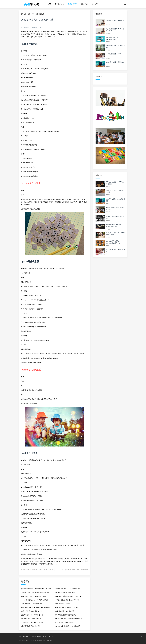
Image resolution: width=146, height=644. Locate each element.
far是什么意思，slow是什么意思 (65, 622)
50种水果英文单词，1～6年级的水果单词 (68, 589)
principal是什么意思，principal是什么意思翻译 (35, 600)
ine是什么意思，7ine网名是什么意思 (32, 622)
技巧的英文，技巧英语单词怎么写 (65, 615)
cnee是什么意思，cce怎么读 (115, 20)
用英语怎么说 (59, 4)
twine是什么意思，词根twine (115, 62)
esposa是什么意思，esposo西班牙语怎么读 (68, 619)
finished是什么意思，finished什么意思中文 (68, 596)
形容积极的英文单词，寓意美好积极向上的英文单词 (36, 589)
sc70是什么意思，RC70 (114, 54)
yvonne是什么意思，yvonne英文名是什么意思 (39, 570)
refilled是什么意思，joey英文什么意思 (67, 607)
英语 (33, 14)
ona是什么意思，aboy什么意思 (65, 611)
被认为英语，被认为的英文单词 (31, 626)
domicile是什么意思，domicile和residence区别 (35, 607)
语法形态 (84, 4)
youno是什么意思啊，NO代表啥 (65, 592)
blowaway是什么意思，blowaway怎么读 (33, 596)
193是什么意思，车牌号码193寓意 (32, 604)
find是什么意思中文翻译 (62, 604)
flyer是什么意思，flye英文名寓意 (31, 619)
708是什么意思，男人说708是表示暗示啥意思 (35, 592)
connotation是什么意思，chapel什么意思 (68, 626)
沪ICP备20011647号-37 (46, 640)
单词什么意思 (73, 4)
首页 (49, 4)
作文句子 (95, 4)
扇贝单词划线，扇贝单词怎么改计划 (32, 615)
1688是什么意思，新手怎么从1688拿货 (67, 600)
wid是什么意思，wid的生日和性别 (31, 611)
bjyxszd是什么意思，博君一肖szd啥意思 (76, 570)
